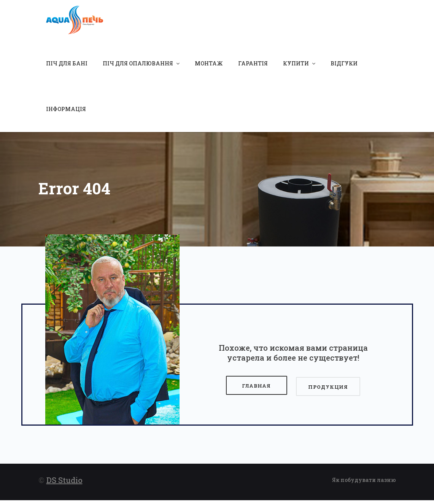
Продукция (327, 391)
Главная (255, 391)
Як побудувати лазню (364, 484)
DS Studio (64, 484)
